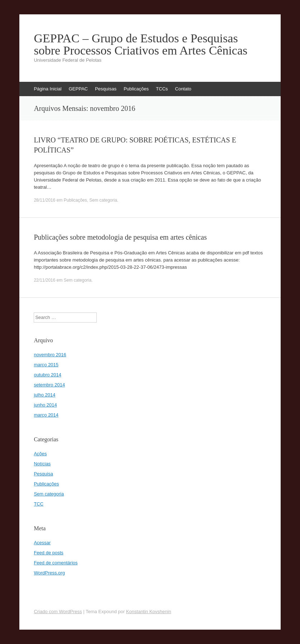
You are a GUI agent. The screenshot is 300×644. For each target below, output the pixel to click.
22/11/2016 (44, 280)
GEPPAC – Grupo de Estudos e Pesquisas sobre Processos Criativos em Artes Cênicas (141, 44)
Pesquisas (106, 89)
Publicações (136, 89)
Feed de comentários (56, 563)
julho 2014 (44, 395)
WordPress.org (49, 573)
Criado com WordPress (58, 612)
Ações (40, 454)
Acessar (42, 543)
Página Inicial (47, 89)
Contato (183, 89)
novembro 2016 (50, 355)
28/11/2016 (44, 200)
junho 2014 (45, 405)
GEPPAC (78, 89)
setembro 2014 (49, 385)
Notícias (42, 464)
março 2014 (46, 415)
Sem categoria (103, 200)
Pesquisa (43, 474)
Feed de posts (48, 553)
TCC (39, 504)
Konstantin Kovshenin (149, 612)
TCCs (162, 89)
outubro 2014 (47, 375)
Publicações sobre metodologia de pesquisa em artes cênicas (120, 237)
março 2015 (46, 365)
